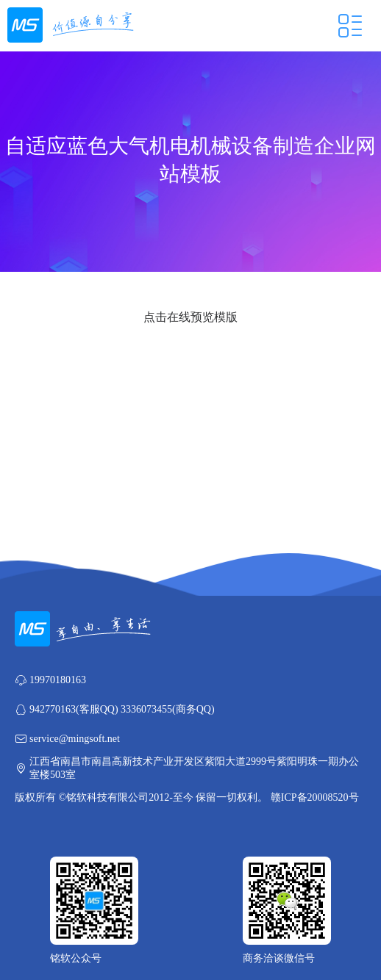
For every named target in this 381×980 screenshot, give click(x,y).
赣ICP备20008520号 (315, 797)
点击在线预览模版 (190, 317)
